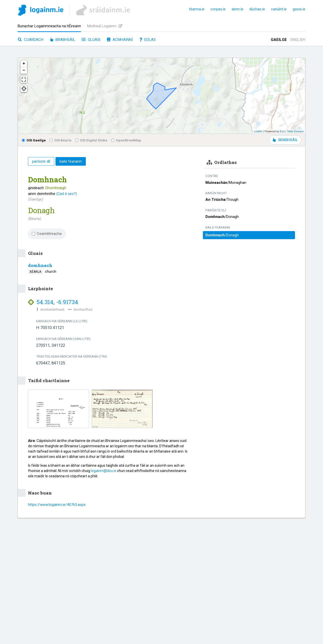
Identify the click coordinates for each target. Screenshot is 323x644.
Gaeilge (279, 40)
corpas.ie (218, 9)
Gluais (91, 40)
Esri (282, 131)
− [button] (24, 70)
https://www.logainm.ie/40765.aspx (57, 505)
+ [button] (24, 64)
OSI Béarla (60, 140)
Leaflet (258, 131)
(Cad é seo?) (67, 194)
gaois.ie (299, 9)
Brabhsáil (63, 40)
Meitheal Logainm (105, 26)
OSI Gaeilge (34, 140)
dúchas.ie (257, 9)
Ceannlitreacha (47, 234)
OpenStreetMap (126, 140)
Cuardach (31, 40)
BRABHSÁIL (285, 140)
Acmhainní (120, 40)
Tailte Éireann (295, 131)
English (298, 40)
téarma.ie (197, 9)
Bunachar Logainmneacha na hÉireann (49, 26)
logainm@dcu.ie (104, 471)
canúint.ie (279, 9)
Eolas (147, 40)
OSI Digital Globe (91, 140)
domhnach (40, 265)
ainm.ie (237, 9)
